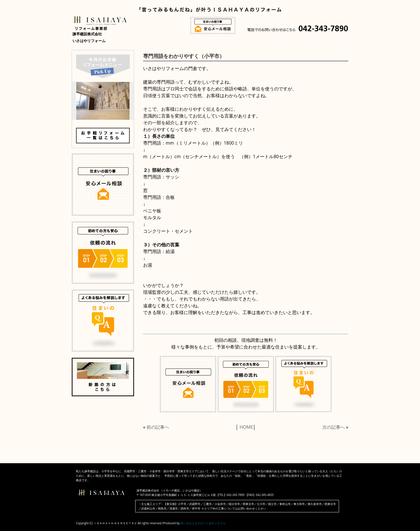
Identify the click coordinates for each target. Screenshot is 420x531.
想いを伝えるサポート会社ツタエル (203, 523)
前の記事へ (158, 427)
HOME (246, 427)
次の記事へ (334, 427)
